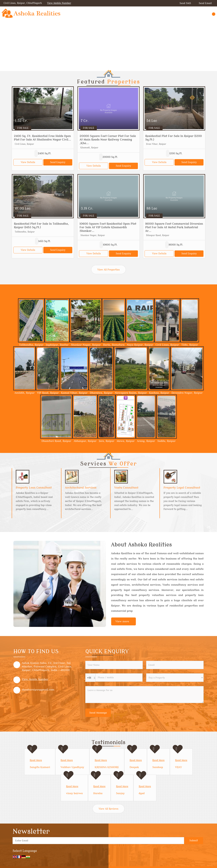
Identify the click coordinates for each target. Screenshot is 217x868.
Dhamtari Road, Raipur (56, 441)
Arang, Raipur (146, 441)
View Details (28, 162)
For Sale (23, 128)
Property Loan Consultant (34, 488)
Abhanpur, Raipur (85, 441)
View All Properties (108, 270)
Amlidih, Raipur (24, 393)
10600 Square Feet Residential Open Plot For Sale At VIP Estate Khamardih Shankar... (108, 227)
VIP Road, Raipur (48, 393)
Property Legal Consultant (182, 488)
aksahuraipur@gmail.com (38, 690)
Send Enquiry (58, 162)
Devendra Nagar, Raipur (187, 393)
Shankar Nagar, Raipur (86, 345)
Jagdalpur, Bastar (57, 345)
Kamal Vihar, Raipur (74, 393)
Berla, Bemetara (114, 345)
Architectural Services (81, 488)
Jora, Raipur (107, 441)
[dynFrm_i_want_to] (175, 678)
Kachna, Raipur (159, 393)
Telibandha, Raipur (31, 345)
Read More (36, 760)
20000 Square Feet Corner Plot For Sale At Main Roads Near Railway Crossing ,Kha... (108, 140)
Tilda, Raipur (190, 345)
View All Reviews (108, 809)
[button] (59, 3)
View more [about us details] (122, 621)
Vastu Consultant (126, 488)
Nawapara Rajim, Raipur (131, 393)
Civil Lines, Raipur (167, 345)
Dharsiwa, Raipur (101, 393)
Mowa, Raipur (126, 441)
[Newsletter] (98, 841)
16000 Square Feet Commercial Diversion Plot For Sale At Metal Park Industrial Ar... (174, 227)
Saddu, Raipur (166, 441)
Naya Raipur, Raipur (140, 345)
